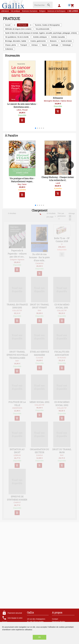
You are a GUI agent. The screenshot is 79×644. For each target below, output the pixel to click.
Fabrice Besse (66, 101)
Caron (24, 184)
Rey (19, 184)
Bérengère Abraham (52, 101)
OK (39, 637)
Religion (42, 11)
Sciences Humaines (30, 11)
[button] (71, 94)
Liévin (19, 110)
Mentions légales (59, 622)
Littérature (5, 11)
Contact (55, 619)
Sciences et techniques (56, 11)
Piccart (25, 110)
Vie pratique (15, 11)
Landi (58, 183)
